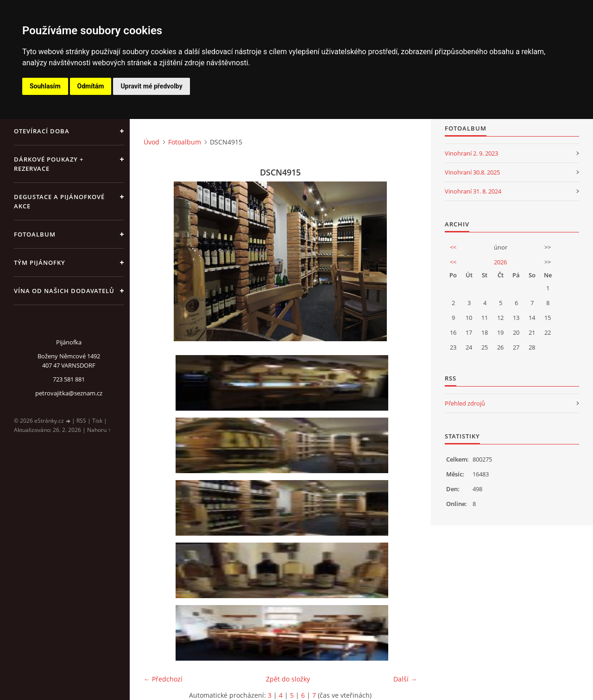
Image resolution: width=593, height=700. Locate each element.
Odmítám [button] (91, 86)
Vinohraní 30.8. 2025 (472, 172)
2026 (500, 262)
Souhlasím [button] (45, 86)
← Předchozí (163, 679)
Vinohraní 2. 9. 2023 (471, 153)
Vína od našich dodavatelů (64, 291)
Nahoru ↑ (99, 430)
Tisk (97, 421)
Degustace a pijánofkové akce (59, 201)
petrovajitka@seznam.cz (69, 393)
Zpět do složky (288, 679)
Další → (405, 679)
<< (453, 247)
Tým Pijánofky (40, 262)
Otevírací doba (42, 131)
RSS (81, 421)
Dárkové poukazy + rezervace (49, 164)
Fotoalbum (35, 234)
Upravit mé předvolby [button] (151, 86)
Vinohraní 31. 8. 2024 (473, 191)
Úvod (151, 142)
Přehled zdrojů (465, 403)
